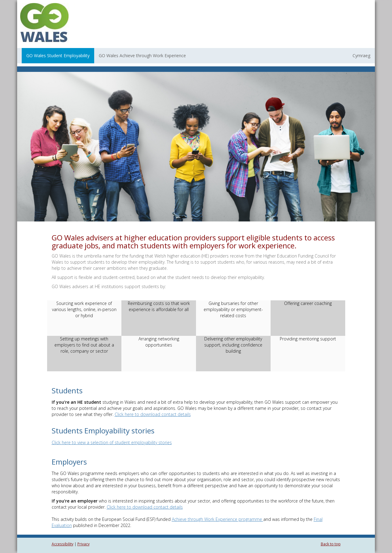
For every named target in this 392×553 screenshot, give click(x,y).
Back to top (331, 544)
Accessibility (63, 544)
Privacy (83, 544)
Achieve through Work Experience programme (218, 519)
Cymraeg (361, 56)
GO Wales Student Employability (58, 56)
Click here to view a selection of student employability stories (112, 442)
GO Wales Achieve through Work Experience (142, 56)
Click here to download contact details (153, 414)
